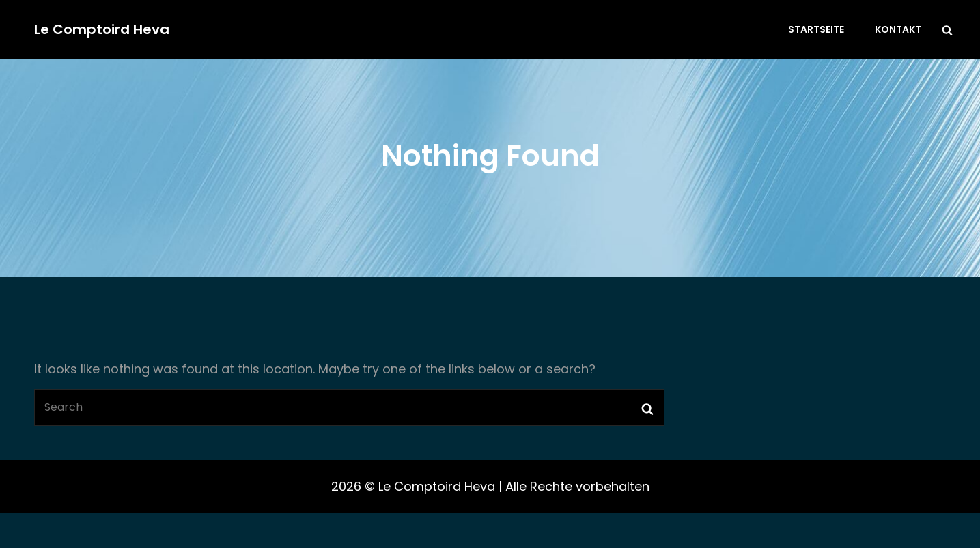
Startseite (816, 29)
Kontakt (898, 29)
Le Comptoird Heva (102, 29)
